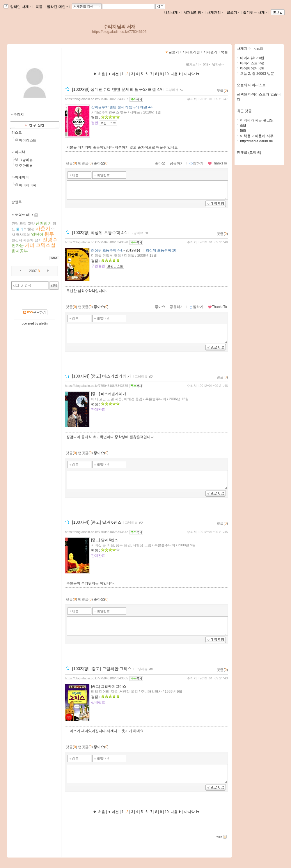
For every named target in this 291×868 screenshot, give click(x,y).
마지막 (192, 74)
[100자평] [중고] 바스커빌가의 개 (102, 376)
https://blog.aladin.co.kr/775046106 (119, 32)
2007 (33, 271)
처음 (99, 74)
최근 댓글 (244, 111)
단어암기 (44, 223)
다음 (176, 74)
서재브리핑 (194, 13)
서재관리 (215, 13)
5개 (207, 64)
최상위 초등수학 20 (161, 250)
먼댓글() (85, 163)
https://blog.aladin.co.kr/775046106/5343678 (96, 242)
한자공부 (20, 251)
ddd (243, 125)
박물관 (29, 229)
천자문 (18, 245)
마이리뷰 (18, 152)
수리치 (192, 99)
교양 (31, 224)
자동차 (28, 240)
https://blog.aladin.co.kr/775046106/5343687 (96, 99)
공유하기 (177, 163)
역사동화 (23, 235)
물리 (19, 229)
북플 (39, 7)
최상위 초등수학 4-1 (107, 250)
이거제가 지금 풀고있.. (258, 120)
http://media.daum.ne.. (257, 141)
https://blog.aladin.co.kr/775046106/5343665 (96, 678)
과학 (23, 224)
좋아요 (160, 163)
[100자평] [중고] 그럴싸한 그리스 (102, 669)
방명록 (17, 202)
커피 (30, 245)
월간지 (17, 240)
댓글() (222, 91)
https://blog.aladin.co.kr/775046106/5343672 (96, 532)
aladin (43, 323)
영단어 (37, 234)
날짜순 (219, 64)
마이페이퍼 (20, 177)
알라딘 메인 (57, 7)
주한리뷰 (26, 166)
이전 (113, 74)
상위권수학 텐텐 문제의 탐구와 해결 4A (122, 107)
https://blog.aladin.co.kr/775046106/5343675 (96, 386)
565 (243, 131)
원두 (49, 234)
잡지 (38, 240)
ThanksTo (217, 163)
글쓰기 (233, 13)
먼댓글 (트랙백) (249, 153)
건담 (15, 224)
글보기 (174, 52)
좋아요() (101, 163)
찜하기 (196, 163)
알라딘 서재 (20, 7)
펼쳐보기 (194, 64)
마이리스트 (28, 140)
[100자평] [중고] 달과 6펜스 (97, 522)
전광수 (50, 240)
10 (167, 74)
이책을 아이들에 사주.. (258, 136)
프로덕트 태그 (22, 215)
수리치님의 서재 (119, 27)
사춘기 (43, 229)
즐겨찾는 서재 (255, 13)
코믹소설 (46, 245)
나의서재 (172, 13)
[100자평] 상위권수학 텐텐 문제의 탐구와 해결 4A (117, 89)
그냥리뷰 (26, 160)
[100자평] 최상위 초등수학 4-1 (100, 233)
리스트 (17, 132)
